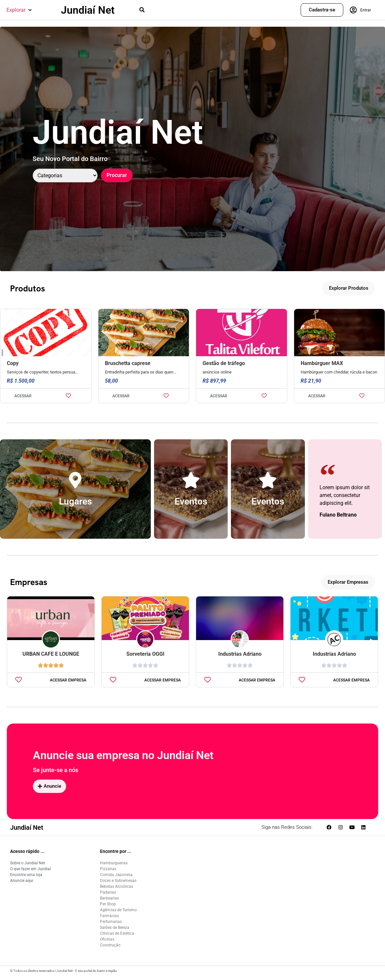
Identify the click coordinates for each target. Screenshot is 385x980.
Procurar (117, 175)
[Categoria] (65, 176)
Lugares (75, 501)
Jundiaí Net (88, 10)
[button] (20, 10)
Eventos (191, 501)
